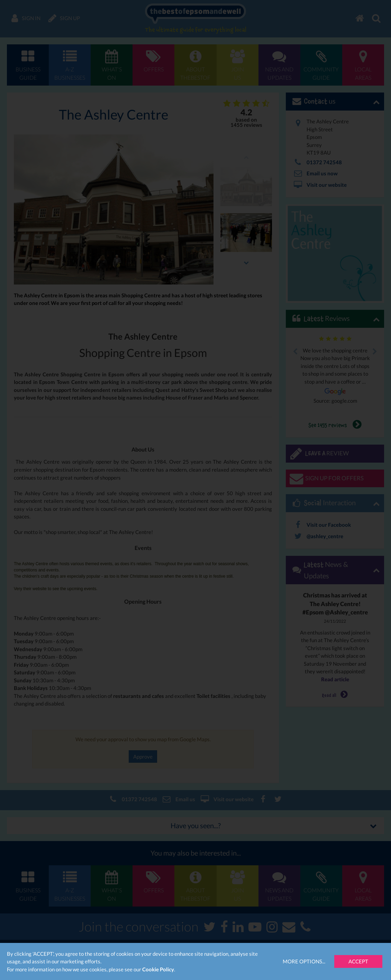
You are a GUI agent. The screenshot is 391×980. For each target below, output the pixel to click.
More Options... (304, 961)
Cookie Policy (158, 969)
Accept (358, 961)
